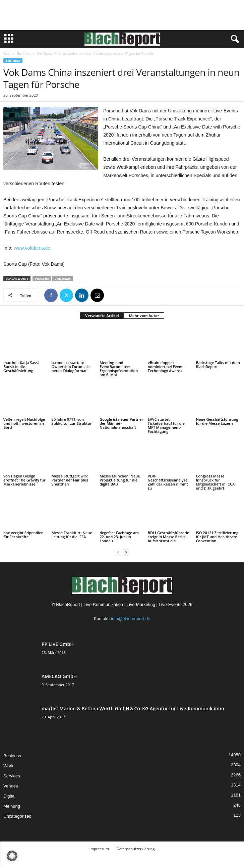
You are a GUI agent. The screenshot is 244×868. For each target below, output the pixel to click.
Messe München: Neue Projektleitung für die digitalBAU (120, 480)
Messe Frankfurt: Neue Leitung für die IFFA (72, 535)
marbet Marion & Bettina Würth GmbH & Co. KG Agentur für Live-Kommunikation (133, 708)
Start (7, 54)
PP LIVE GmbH (58, 644)
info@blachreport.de (131, 619)
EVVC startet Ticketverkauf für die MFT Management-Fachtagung (166, 425)
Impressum (99, 849)
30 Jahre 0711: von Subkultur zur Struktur (72, 421)
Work (8, 766)
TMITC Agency (142, 859)
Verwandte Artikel (102, 316)
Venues (11, 786)
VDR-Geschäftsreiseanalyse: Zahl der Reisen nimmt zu (168, 482)
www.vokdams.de (32, 248)
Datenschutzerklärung (136, 849)
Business (24, 54)
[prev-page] (118, 552)
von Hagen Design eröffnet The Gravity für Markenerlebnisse (24, 480)
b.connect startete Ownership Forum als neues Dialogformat (71, 367)
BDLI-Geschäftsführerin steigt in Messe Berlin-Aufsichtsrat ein (169, 537)
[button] (12, 856)
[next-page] (126, 552)
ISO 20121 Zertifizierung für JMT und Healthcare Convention (217, 537)
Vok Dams (63, 279)
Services (12, 776)
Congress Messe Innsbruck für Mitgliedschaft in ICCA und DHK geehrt (215, 482)
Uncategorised (17, 816)
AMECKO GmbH (59, 676)
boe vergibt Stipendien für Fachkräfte (23, 535)
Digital (9, 796)
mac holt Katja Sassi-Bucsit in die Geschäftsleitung (22, 367)
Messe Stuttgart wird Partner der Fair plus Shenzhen (70, 480)
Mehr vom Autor (144, 316)
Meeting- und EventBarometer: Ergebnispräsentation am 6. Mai (119, 369)
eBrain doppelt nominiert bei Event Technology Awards (165, 367)
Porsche (42, 279)
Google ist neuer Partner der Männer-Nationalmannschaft (121, 423)
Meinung (12, 806)
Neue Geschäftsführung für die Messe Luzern (217, 421)
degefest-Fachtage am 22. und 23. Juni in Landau (119, 537)
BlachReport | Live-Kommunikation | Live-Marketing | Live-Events (119, 604)
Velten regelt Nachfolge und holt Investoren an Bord (24, 423)
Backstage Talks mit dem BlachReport (218, 365)
